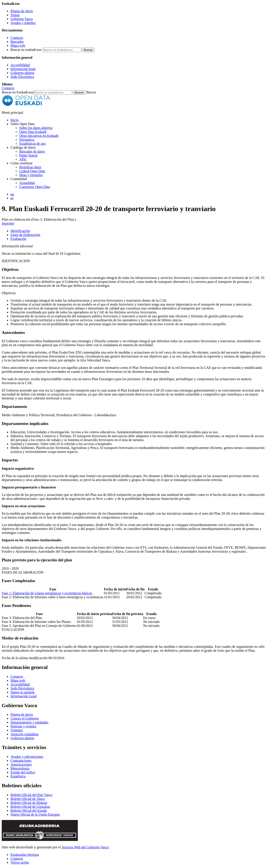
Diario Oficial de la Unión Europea (35, 814)
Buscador (17, 42)
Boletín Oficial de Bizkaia (29, 803)
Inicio (15, 120)
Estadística (18, 776)
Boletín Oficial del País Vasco (31, 795)
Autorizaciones (21, 764)
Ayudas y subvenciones (27, 757)
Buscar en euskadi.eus (26, 50)
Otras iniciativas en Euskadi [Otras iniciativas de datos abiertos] (39, 136)
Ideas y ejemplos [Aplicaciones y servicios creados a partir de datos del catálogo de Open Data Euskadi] (31, 175)
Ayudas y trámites (23, 23)
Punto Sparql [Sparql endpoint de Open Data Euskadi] (28, 155)
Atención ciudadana (24, 734)
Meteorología (20, 768)
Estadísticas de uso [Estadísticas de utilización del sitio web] (32, 144)
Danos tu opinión (23, 692)
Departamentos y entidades (29, 722)
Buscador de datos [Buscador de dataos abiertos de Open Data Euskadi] (32, 151)
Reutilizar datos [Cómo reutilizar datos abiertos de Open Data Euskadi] (30, 167)
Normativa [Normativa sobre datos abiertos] (27, 140)
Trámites (17, 730)
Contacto (17, 38)
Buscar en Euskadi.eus (17, 92)
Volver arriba (20, 862)
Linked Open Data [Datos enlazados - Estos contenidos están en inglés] (32, 171)
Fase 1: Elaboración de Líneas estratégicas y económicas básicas (47, 593)
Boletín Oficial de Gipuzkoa (30, 807)
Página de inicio (22, 11)
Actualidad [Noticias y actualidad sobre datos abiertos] (27, 183)
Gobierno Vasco (22, 19)
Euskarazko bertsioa (25, 855)
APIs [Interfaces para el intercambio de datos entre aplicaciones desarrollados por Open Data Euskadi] (23, 159)
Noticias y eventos (23, 726)
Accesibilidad (20, 65)
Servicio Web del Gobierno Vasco (85, 847)
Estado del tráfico (23, 772)
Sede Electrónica (22, 77)
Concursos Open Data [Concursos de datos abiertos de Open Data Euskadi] (35, 187)
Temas (15, 15)
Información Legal (24, 696)
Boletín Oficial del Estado (29, 810)
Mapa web (18, 46)
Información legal (23, 69)
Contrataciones (21, 761)
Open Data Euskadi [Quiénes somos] (33, 132)
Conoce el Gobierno (25, 718)
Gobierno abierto (22, 73)
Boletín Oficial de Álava (28, 799)
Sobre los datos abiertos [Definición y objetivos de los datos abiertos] (36, 128)
